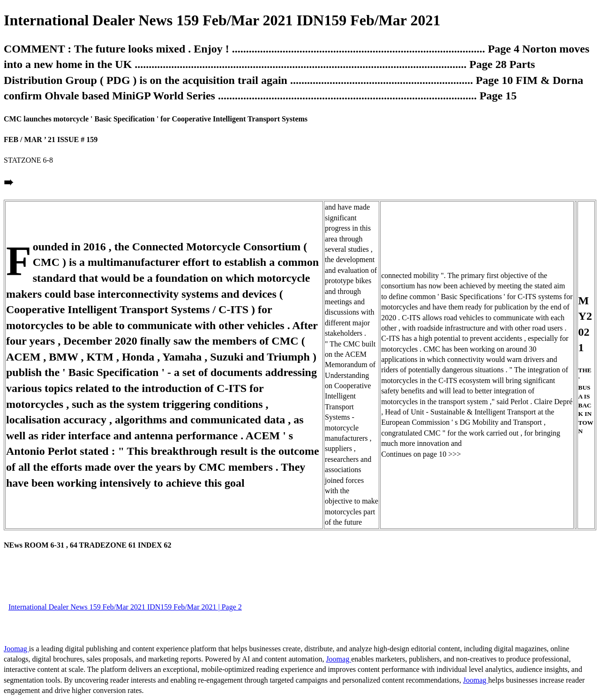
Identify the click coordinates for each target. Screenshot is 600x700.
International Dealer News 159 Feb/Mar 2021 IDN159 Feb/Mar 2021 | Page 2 (125, 607)
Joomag (16, 649)
